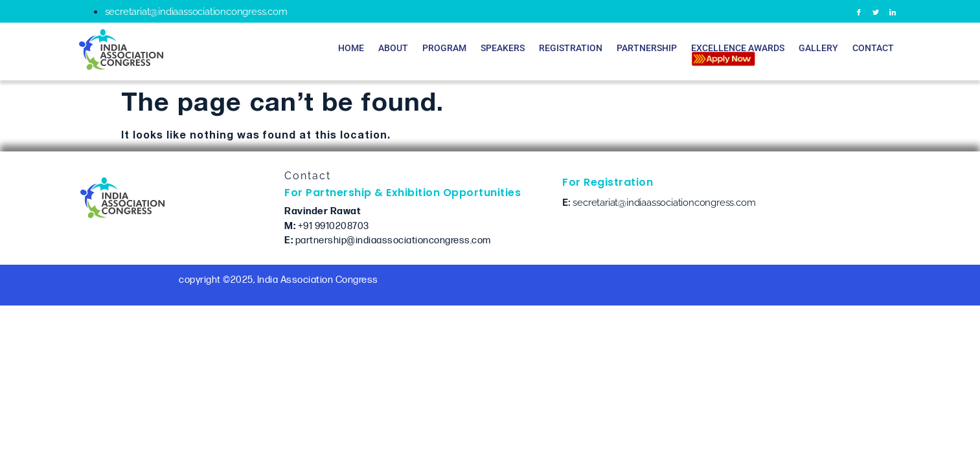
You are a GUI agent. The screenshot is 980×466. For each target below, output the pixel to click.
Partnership (647, 48)
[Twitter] (876, 11)
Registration (571, 48)
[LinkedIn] (893, 11)
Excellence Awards (738, 54)
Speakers (503, 48)
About (393, 48)
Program (444, 48)
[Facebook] (859, 11)
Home (351, 48)
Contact (873, 48)
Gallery (818, 48)
